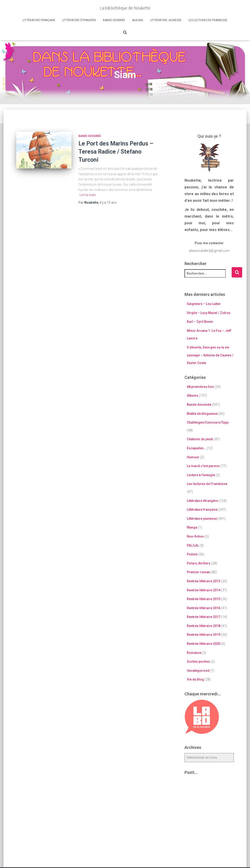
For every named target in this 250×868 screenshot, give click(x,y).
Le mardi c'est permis (203, 466)
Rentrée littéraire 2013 (204, 581)
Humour (193, 457)
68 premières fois (200, 387)
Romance (194, 653)
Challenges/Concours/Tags (208, 422)
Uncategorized (198, 671)
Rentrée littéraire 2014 (204, 590)
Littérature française (39, 20)
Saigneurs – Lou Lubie (204, 304)
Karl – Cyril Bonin (200, 322)
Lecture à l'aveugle (201, 475)
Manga (192, 527)
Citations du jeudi (200, 439)
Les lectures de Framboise (208, 20)
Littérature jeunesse (166, 20)
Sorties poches (198, 662)
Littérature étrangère (79, 20)
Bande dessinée (114, 20)
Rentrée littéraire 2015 (204, 599)
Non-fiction (195, 536)
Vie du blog (195, 679)
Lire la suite (88, 195)
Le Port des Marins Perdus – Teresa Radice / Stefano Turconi (116, 152)
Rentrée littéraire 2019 (204, 635)
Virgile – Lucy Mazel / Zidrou (209, 313)
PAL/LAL (193, 545)
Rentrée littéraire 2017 (204, 617)
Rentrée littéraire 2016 (204, 608)
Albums (138, 20)
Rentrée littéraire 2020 (204, 644)
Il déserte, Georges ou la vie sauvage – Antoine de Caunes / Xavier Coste (210, 355)
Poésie (192, 554)
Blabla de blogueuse (202, 414)
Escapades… (196, 448)
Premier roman (198, 572)
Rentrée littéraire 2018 (204, 626)
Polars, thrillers (199, 563)
